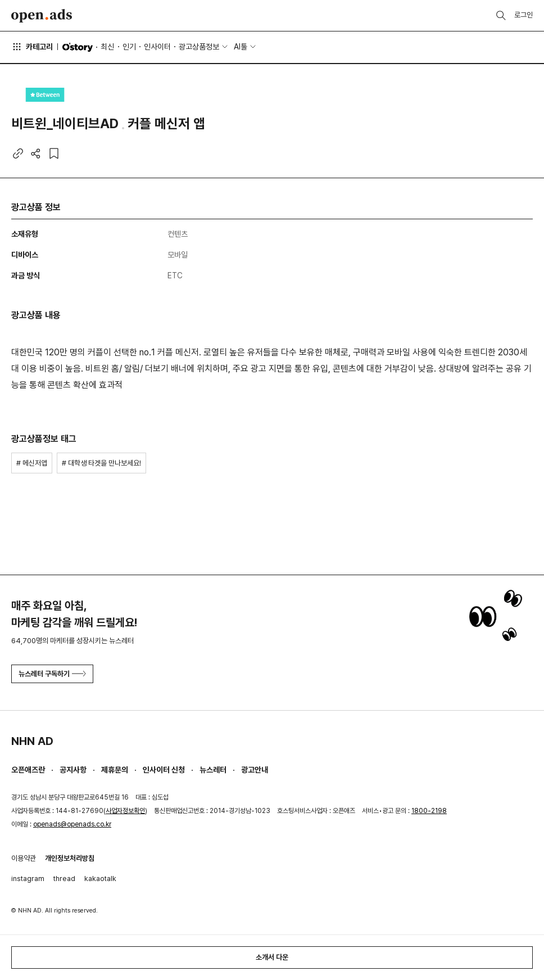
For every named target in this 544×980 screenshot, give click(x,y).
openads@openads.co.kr (72, 824)
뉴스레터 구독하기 (52, 674)
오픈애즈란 (28, 770)
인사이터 (157, 47)
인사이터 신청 (164, 770)
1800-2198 (429, 811)
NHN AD (32, 741)
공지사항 (73, 770)
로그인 (523, 15)
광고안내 (255, 770)
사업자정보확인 (125, 811)
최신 (107, 47)
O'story (78, 47)
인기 (129, 47)
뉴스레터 (213, 770)
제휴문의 (115, 770)
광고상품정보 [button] (199, 47)
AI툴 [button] (241, 47)
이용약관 (24, 858)
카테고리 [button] (32, 47)
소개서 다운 (272, 957)
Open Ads (42, 16)
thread (64, 879)
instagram (28, 879)
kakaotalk (100, 879)
